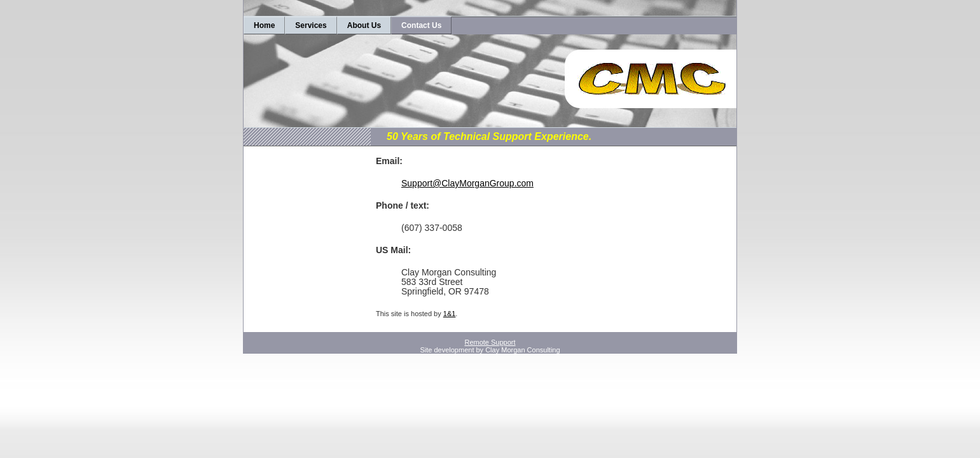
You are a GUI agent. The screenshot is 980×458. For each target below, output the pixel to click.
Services (311, 25)
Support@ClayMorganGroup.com (467, 183)
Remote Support (490, 342)
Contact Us (421, 25)
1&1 (450, 314)
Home (264, 25)
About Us (364, 25)
